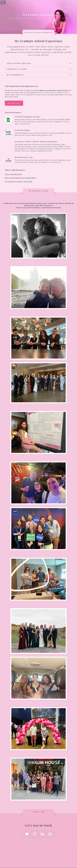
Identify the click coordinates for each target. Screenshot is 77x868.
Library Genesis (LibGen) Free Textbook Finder (20, 178)
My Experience (15, 75)
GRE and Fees (14, 103)
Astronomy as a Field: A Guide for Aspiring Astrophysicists (36, 142)
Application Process (19, 63)
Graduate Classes (17, 69)
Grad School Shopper (23, 130)
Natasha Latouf (38, 15)
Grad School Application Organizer (28, 117)
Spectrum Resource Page (24, 157)
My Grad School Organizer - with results (18, 181)
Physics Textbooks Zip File (13, 174)
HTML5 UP (48, 858)
